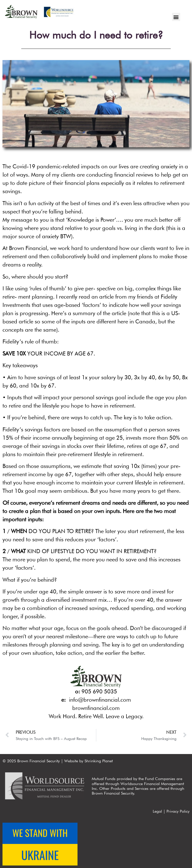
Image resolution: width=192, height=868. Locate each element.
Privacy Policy (178, 811)
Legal (157, 811)
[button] (176, 17)
